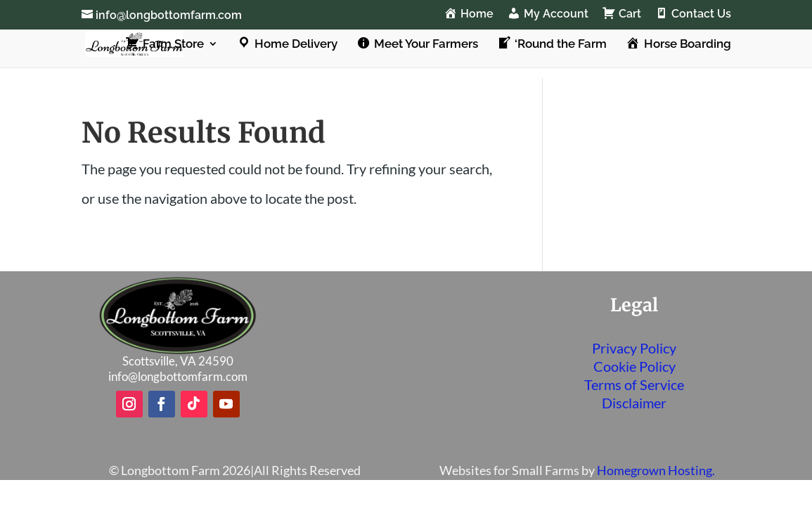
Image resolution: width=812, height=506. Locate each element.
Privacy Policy (634, 348)
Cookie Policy (634, 366)
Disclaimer (634, 403)
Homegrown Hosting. (656, 470)
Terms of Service (634, 384)
